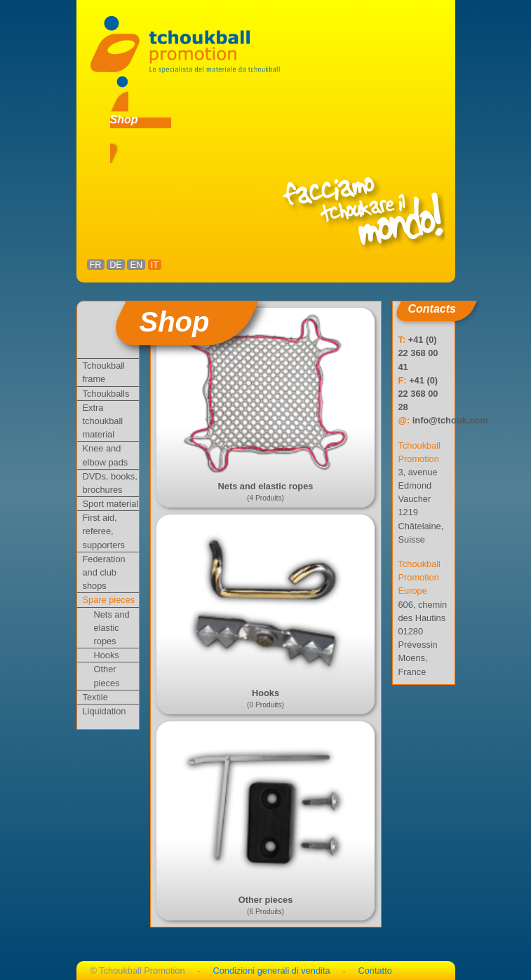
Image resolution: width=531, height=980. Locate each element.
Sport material (111, 504)
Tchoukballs (106, 394)
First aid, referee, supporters (104, 531)
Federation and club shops (104, 572)
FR (96, 265)
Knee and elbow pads (106, 455)
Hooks (107, 655)
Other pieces (107, 676)
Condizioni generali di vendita (271, 971)
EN (136, 265)
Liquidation (105, 711)
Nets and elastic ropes (112, 628)
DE (116, 265)
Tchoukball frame (104, 372)
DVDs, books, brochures (110, 483)
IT (155, 265)
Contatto (375, 971)
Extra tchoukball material (103, 421)
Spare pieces (109, 600)
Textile (95, 697)
